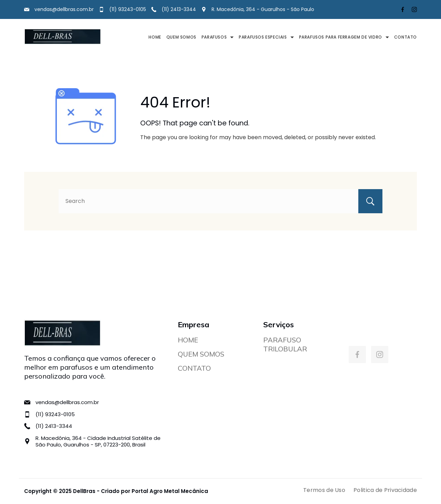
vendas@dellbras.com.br (64, 9)
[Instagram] (414, 9)
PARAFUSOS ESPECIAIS (266, 37)
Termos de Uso (324, 490)
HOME (155, 37)
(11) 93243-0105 (128, 9)
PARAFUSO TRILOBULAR (285, 344)
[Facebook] (403, 9)
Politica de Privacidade (385, 490)
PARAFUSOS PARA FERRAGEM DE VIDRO (344, 37)
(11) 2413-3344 (179, 9)
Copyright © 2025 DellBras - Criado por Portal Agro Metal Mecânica (116, 491)
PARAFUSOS (218, 37)
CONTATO (406, 37)
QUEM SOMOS (181, 37)
